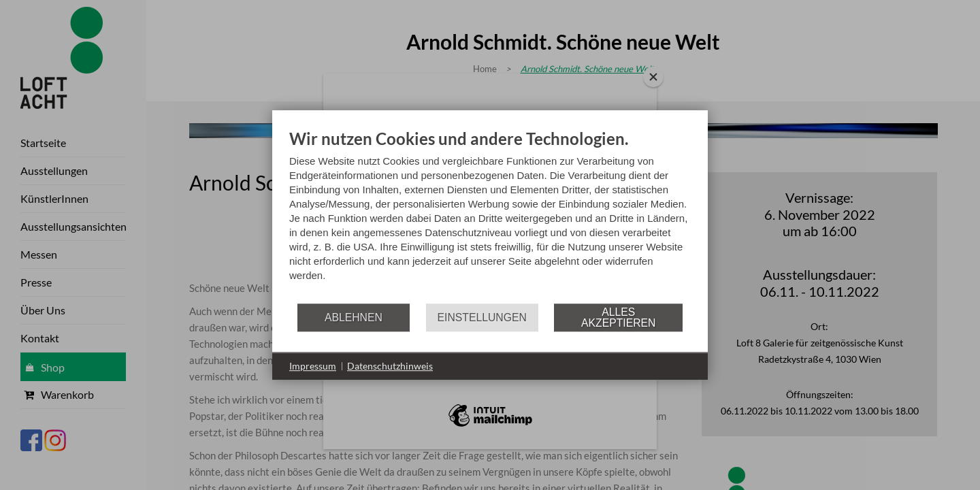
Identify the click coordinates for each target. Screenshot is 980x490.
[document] (490, 215)
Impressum (313, 366)
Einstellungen (482, 317)
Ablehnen (354, 317)
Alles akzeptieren (618, 317)
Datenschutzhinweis (390, 366)
